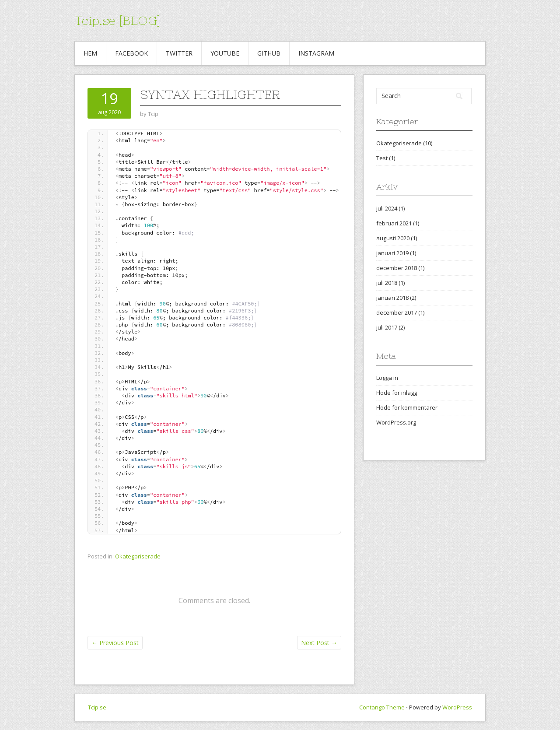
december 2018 (397, 268)
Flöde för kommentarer (407, 407)
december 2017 (397, 312)
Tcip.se (97, 707)
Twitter (179, 53)
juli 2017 (387, 327)
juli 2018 (387, 283)
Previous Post (115, 643)
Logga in (387, 378)
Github (269, 53)
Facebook (131, 53)
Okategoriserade (138, 556)
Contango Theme (382, 707)
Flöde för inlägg (397, 393)
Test (382, 158)
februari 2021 (394, 223)
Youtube (225, 53)
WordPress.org (396, 422)
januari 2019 (392, 253)
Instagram (316, 53)
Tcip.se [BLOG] (117, 21)
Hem (90, 53)
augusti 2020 (393, 238)
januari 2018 (392, 298)
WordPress (457, 707)
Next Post (319, 643)
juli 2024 (387, 208)
